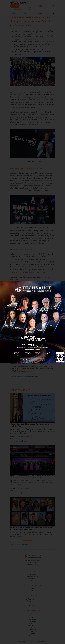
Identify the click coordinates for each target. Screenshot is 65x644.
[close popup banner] (63, 283)
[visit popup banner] (32, 322)
